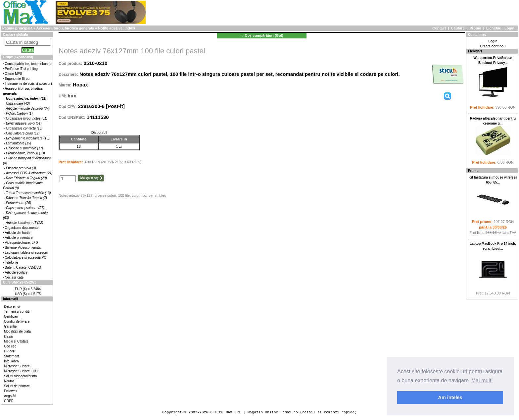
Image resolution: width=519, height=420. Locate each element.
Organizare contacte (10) (24, 128)
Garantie (10, 326)
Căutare (458, 28)
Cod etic (10, 346)
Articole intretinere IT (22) (25, 223)
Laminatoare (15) (19, 143)
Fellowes (10, 391)
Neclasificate (14, 277)
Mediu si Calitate (16, 341)
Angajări (10, 396)
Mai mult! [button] (482, 380)
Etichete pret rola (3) (21, 168)
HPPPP (10, 351)
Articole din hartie (18, 233)
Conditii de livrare (17, 321)
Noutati (9, 381)
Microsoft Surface (17, 366)
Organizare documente (22, 228)
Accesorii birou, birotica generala (65, 28)
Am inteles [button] (450, 397)
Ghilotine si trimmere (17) (24, 148)
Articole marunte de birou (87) (28, 108)
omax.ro (290, 412)
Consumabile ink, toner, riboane (28, 64)
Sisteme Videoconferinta (23, 248)
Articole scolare (16, 272)
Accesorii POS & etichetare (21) (29, 173)
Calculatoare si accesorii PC (26, 258)
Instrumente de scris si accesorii (28, 84)
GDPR (9, 401)
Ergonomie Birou (17, 79)
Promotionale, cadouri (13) (25, 153)
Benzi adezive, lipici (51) (24, 123)
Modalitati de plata (17, 331)
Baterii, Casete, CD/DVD (23, 267)
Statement (12, 356)
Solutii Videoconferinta (20, 376)
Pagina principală (17, 28)
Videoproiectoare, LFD (22, 243)
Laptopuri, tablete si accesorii (26, 253)
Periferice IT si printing (21, 69)
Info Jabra (11, 361)
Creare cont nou (493, 46)
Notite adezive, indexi (117, 28)
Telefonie (12, 262)
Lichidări (494, 28)
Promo (475, 28)
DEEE (8, 336)
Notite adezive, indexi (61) (26, 99)
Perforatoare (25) (19, 203)
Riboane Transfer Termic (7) (26, 198)
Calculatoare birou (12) (23, 133)
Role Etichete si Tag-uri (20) (26, 178)
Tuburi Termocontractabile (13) (28, 193)
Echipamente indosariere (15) (28, 138)
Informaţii (11, 299)
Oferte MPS (14, 74)
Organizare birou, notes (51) (27, 118)
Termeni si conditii (17, 312)
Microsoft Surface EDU (21, 371)
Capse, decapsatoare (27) (25, 208)
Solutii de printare (17, 386)
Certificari (11, 316)
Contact (439, 28)
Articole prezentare (19, 238)
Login (509, 28)
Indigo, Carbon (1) (19, 113)
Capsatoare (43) (18, 104)
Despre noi (12, 307)
